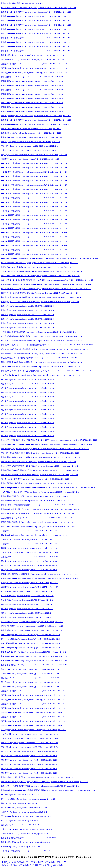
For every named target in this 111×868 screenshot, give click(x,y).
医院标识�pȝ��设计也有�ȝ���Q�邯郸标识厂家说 (23, 444)
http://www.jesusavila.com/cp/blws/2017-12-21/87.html (29, 565)
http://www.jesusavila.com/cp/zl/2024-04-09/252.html (44, 12)
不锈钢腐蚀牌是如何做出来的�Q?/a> (15, 332)
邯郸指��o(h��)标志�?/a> (13, 12)
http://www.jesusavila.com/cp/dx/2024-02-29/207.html (39, 207)
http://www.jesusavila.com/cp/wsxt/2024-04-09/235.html (35, 85)
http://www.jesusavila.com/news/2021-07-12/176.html (50, 293)
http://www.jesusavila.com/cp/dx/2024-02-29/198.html (39, 245)
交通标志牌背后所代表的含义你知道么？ (17, 453)
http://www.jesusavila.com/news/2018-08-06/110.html (42, 479)
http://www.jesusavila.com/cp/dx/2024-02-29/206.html (39, 211)
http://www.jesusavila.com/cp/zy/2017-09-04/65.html (33, 639)
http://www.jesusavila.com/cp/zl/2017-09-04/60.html (40, 661)
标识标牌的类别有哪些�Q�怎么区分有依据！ (19, 341)
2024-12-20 (72, 8)
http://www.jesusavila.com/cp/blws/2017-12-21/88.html (29, 561)
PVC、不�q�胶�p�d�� (12, 799)
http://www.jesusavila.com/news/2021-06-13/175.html (54, 297)
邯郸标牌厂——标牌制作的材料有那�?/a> (17, 786)
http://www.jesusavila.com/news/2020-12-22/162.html (61, 349)
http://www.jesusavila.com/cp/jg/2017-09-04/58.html (32, 669)
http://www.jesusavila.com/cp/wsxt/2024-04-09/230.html (35, 107)
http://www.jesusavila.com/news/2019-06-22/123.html (53, 457)
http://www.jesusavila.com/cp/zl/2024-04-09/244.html (44, 47)
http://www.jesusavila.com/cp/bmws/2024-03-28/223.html (34, 137)
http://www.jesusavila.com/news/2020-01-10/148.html (57, 367)
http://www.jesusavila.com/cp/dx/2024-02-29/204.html (39, 220)
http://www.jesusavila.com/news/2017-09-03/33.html (46, 777)
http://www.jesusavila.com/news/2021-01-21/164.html (66, 345)
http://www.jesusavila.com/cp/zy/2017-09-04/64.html (33, 643)
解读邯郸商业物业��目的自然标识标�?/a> (18, 362)
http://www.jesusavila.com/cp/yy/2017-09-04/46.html (39, 721)
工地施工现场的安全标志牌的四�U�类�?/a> (19, 271)
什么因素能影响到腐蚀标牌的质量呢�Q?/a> (18, 336)
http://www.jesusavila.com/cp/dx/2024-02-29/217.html (39, 163)
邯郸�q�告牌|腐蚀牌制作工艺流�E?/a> (17, 509)
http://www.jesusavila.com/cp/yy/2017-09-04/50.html (39, 704)
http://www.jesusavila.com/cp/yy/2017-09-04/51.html (39, 700)
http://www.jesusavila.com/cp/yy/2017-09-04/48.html (39, 712)
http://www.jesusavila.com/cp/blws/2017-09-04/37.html (29, 760)
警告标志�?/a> (7, 669)
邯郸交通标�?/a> (8, 77)
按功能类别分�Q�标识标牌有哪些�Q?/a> (18, 297)
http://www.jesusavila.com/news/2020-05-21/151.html (54, 354)
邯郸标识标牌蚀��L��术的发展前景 (16, 578)
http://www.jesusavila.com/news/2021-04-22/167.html (49, 332)
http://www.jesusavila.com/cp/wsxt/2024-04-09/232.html (35, 98)
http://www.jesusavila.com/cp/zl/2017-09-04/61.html (40, 656)
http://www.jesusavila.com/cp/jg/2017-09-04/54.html (32, 687)
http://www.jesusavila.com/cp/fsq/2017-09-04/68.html (36, 626)
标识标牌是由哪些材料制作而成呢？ (15, 8)
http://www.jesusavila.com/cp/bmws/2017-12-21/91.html (30, 548)
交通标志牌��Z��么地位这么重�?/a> (17, 375)
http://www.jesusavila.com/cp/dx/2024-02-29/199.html (39, 241)
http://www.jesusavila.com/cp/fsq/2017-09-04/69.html (36, 622)
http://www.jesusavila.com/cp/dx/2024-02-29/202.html (39, 228)
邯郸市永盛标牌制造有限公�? (13, 3)
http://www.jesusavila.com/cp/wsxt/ (31, 829)
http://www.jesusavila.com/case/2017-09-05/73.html (27, 604)
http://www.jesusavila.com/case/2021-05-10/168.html (27, 328)
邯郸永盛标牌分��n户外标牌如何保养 (16, 470)
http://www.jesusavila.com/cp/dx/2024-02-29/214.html (39, 176)
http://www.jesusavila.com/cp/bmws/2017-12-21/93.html (30, 540)
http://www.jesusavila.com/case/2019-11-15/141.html (27, 392)
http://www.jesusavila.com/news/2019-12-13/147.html (63, 371)
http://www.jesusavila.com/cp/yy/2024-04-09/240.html (39, 64)
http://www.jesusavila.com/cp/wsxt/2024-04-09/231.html (35, 103)
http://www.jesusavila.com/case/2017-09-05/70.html (27, 617)
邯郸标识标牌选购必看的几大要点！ (15, 462)
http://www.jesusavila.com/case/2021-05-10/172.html (27, 310)
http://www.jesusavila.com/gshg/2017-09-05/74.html (27, 600)
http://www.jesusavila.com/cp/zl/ (36, 838)
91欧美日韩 (36, 865)
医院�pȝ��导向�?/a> (10, 64)
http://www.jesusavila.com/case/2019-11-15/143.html (27, 384)
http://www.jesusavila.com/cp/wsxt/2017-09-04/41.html (30, 743)
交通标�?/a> (6, 142)
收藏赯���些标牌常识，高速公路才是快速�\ (20, 367)
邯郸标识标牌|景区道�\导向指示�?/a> (16, 475)
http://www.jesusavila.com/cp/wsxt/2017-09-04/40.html (30, 747)
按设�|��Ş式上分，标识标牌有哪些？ (17, 302)
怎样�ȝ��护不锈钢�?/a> (12, 479)
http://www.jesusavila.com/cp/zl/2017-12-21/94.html (40, 535)
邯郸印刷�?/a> (7, 137)
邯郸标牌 (5, 306)
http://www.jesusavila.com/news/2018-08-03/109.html (45, 483)
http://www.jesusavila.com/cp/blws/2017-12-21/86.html (29, 570)
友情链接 (5, 825)
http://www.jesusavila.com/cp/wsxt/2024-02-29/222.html (31, 142)
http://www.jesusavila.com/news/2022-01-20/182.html (52, 276)
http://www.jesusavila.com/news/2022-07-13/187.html (56, 271)
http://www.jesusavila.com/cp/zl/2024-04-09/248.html (44, 29)
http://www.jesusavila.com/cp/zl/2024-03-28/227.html (44, 120)
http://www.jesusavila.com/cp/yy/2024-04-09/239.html (39, 68)
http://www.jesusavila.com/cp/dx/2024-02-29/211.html (39, 189)
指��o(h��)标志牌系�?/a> (13, 838)
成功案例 (5, 380)
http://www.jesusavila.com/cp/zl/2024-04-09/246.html (44, 38)
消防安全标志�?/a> (9, 55)
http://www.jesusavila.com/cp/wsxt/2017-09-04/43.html (30, 734)
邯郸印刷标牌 (6, 129)
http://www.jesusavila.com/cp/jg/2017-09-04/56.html (32, 678)
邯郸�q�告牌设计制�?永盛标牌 (14, 501)
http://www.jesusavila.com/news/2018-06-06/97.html (53, 527)
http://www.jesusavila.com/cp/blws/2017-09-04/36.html (29, 764)
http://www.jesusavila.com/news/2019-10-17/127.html (70, 440)
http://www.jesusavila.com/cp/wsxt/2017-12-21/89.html (30, 557)
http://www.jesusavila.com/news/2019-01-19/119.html (51, 470)
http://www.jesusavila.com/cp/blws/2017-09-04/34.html (29, 773)
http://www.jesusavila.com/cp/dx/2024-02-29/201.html (39, 232)
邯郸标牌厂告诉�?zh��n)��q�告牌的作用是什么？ (23, 371)
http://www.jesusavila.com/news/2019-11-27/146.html (52, 375)
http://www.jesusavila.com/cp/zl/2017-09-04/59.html (40, 665)
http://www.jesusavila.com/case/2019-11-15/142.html (27, 388)
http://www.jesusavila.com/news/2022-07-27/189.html (46, 267)
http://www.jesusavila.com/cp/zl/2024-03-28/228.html (44, 116)
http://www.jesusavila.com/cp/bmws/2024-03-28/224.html (32, 133)
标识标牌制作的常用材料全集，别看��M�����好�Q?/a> (26, 440)
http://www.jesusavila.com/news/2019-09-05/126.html (64, 444)
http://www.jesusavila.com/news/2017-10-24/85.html (50, 574)
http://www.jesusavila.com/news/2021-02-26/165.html (57, 341)
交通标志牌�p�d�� (10, 829)
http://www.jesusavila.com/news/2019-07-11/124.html (52, 453)
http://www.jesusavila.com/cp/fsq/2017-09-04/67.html (36, 630)
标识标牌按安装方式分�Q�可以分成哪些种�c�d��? (23, 289)
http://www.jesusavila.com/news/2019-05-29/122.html (48, 462)
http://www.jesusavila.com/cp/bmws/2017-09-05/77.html (30, 587)
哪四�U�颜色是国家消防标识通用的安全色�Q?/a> (21, 349)
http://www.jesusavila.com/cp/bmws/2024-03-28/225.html (32, 129)
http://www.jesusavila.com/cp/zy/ (35, 799)
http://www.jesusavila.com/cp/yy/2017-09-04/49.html (39, 708)
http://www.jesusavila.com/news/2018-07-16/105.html (52, 492)
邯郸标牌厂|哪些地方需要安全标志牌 (15, 514)
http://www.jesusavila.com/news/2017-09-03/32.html (61, 782)
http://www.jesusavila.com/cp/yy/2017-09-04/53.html (39, 691)
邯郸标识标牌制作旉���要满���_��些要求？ (22, 782)
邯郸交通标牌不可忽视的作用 (12, 496)
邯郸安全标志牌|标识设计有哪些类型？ (16, 574)
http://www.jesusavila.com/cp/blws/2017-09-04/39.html (29, 751)
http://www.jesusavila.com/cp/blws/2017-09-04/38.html (29, 756)
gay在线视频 (57, 865)
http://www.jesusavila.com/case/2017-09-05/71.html (27, 613)
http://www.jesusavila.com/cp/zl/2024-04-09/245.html (44, 42)
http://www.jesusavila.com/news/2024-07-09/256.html (48, 8)
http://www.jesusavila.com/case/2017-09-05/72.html (27, 609)
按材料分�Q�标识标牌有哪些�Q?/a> (16, 293)
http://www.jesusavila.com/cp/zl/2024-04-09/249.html (44, 25)
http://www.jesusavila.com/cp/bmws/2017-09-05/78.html (30, 583)
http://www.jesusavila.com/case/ (20, 795)
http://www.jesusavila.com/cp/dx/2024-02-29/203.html (39, 224)
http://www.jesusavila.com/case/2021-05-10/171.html (27, 315)
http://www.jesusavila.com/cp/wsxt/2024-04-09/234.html (35, 90)
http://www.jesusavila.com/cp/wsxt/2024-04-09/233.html (35, 94)
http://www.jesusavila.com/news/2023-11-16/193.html (70, 258)
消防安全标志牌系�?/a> (10, 842)
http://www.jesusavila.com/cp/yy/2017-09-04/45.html (39, 725)
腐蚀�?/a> (5, 561)
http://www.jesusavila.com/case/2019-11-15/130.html (27, 427)
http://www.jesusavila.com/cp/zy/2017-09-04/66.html (33, 635)
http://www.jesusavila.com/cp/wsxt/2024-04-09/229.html (35, 111)
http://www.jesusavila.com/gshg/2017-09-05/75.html (27, 596)
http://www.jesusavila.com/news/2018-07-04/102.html (50, 505)
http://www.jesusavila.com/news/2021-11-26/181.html (65, 280)
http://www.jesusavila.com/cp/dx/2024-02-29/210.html (39, 194)
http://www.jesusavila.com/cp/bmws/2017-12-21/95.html (30, 531)
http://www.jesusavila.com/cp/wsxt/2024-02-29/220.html (30, 150)
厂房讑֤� (5, 591)
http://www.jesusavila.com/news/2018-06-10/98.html (47, 522)
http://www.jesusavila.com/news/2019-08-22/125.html (62, 449)
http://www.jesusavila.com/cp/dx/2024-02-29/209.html (39, 198)
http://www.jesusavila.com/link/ (20, 825)
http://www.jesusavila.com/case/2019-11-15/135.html (27, 405)
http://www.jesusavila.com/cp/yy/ (32, 816)
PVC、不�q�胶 (8, 635)
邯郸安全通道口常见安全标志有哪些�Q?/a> (18, 354)
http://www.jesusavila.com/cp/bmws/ (26, 812)
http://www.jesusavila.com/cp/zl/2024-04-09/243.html (44, 51)
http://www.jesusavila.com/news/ (20, 803)
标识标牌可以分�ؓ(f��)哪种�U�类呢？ (17, 358)
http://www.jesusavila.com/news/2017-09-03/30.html (68, 790)
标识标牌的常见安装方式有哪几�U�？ (17, 466)
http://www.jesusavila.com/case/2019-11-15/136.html (27, 401)
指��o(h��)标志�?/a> (11, 535)
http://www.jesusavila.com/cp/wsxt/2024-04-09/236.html (35, 81)
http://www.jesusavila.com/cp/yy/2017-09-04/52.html (39, 695)
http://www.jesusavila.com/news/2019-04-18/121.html (51, 466)
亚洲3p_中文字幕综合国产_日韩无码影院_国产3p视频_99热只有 (34, 862)
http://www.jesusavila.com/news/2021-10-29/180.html (63, 284)
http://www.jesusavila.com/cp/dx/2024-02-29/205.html (39, 215)
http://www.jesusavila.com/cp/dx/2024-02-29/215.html (39, 172)
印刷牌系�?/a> (7, 812)
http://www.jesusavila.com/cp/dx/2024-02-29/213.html (39, 181)
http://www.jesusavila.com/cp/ (19, 821)
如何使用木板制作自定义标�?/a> (14, 267)
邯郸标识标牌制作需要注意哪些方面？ (16, 505)
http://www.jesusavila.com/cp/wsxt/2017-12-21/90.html (30, 552)
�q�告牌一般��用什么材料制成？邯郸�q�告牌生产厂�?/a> (26, 258)
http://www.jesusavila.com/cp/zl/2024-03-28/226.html (44, 124)
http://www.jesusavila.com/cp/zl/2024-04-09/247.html (44, 34)
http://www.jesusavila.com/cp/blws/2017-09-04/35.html (29, 769)
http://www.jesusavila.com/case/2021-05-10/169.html (27, 323)
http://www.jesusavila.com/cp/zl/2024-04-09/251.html (44, 16)
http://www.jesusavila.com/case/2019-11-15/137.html (27, 397)
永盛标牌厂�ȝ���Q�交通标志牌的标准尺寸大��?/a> (24, 280)
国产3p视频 (24, 865)
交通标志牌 (5, 146)
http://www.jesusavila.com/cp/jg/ (28, 834)
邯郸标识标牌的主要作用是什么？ (14, 777)
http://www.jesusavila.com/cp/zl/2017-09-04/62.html (40, 652)
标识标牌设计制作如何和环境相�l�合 (16, 263)
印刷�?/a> (5, 159)
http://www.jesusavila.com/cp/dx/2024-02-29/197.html (39, 250)
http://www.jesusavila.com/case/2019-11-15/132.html (27, 418)
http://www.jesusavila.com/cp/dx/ (32, 851)
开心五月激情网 (9, 865)
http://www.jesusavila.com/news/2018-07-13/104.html (43, 496)
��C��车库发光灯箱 (10, 155)
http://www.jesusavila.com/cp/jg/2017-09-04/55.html (32, 682)
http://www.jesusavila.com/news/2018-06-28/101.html (52, 509)
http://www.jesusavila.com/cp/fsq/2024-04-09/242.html (36, 55)
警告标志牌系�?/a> (9, 834)
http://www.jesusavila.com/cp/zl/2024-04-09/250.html (44, 21)
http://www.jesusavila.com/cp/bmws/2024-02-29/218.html (30, 159)
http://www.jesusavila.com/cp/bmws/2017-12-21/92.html (30, 544)
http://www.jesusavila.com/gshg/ (20, 847)
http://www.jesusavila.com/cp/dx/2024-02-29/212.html (39, 185)
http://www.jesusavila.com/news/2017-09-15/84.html (51, 578)
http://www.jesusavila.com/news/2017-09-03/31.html (53, 786)
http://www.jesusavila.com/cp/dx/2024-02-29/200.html (39, 237)
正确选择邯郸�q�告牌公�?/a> (14, 518)
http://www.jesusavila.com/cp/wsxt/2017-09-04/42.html (30, 738)
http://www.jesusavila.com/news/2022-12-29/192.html (50, 263)
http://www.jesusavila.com (34, 3)
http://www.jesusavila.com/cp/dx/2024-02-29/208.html (39, 202)
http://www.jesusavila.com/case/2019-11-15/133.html (27, 414)
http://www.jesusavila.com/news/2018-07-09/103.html (46, 501)
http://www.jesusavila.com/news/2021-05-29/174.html (51, 302)
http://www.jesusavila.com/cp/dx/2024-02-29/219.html (39, 155)
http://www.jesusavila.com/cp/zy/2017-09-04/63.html (33, 648)
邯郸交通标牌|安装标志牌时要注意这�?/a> (18, 527)
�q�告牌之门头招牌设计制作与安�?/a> (17, 492)
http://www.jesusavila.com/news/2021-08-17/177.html (64, 289)
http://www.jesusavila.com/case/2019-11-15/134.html (27, 410)
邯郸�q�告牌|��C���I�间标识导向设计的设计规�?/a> (25, 790)
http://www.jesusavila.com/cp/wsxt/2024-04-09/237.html (35, 77)
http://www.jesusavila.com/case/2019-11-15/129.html (27, 431)
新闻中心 (5, 803)
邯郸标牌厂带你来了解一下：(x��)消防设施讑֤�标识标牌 (24, 345)
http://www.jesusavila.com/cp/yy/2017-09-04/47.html (39, 717)
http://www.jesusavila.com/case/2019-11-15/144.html (27, 380)
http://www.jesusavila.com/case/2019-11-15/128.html (27, 436)
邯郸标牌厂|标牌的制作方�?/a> (13, 483)
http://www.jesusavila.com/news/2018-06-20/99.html (45, 518)
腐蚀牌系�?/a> (7, 808)
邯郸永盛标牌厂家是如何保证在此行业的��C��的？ (23, 284)
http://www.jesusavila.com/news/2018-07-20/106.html (68, 488)
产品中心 (5, 821)
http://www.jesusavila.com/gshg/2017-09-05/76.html (27, 591)
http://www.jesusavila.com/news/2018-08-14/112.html (50, 475)
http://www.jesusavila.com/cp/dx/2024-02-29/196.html (39, 254)
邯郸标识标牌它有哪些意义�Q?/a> (15, 522)
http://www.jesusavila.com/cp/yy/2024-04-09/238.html (39, 73)
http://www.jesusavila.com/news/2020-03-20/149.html (55, 362)
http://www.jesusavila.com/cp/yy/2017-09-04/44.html (39, 730)
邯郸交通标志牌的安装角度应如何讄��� (18, 457)
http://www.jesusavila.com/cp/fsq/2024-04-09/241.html (36, 60)
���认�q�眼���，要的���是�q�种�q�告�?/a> (25, 488)
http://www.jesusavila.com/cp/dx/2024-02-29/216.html (39, 168)
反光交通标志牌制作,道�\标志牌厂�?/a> (17, 276)
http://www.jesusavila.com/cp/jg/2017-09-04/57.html (32, 674)
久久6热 (46, 865)
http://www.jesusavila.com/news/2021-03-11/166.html (54, 336)
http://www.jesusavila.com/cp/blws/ (26, 808)
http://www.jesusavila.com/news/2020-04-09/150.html (53, 358)
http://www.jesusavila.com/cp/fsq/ (32, 842)
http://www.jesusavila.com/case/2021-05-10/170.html (27, 319)
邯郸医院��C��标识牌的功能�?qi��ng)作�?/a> (22, 449)
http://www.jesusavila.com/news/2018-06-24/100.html (49, 514)
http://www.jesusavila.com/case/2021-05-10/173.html (27, 306)
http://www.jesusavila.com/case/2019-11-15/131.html (27, 423)
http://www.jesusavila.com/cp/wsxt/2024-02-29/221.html (30, 146)
